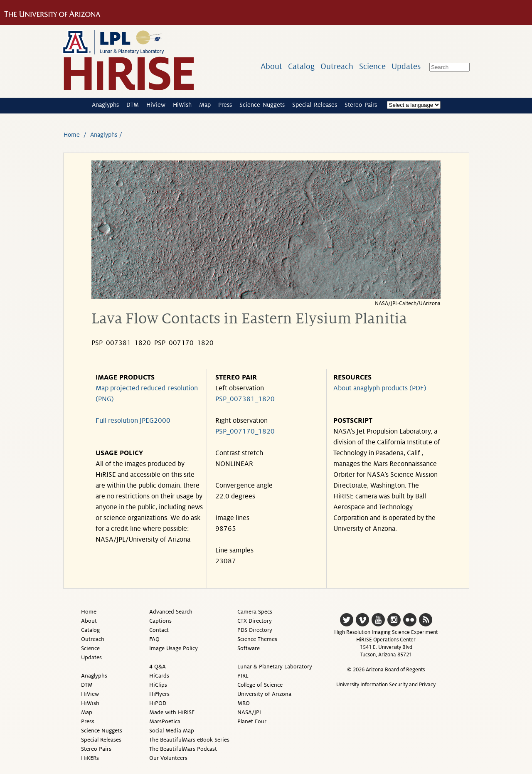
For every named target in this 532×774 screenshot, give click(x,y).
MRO (244, 703)
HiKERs (90, 758)
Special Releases (315, 105)
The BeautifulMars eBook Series (189, 740)
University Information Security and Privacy (386, 685)
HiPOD (158, 703)
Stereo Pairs (361, 105)
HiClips (158, 685)
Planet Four (252, 721)
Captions (160, 621)
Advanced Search (171, 612)
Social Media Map (172, 731)
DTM (133, 105)
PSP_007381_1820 (245, 399)
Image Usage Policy (174, 648)
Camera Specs (255, 612)
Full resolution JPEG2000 (133, 421)
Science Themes (257, 639)
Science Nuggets (262, 105)
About (271, 66)
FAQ (154, 639)
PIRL (243, 676)
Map (205, 105)
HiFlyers (159, 694)
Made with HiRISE (172, 712)
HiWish (182, 105)
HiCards (159, 676)
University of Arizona (264, 694)
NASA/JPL (250, 712)
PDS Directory (255, 630)
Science (372, 66)
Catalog (301, 66)
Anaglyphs (105, 105)
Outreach (337, 66)
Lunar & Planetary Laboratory (275, 667)
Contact (159, 630)
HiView (156, 105)
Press (225, 105)
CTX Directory (255, 621)
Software (249, 648)
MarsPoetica (165, 721)
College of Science (260, 685)
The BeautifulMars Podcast (183, 749)
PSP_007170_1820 (245, 431)
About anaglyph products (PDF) (380, 388)
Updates (406, 66)
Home (72, 135)
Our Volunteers (168, 758)
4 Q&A (158, 667)
